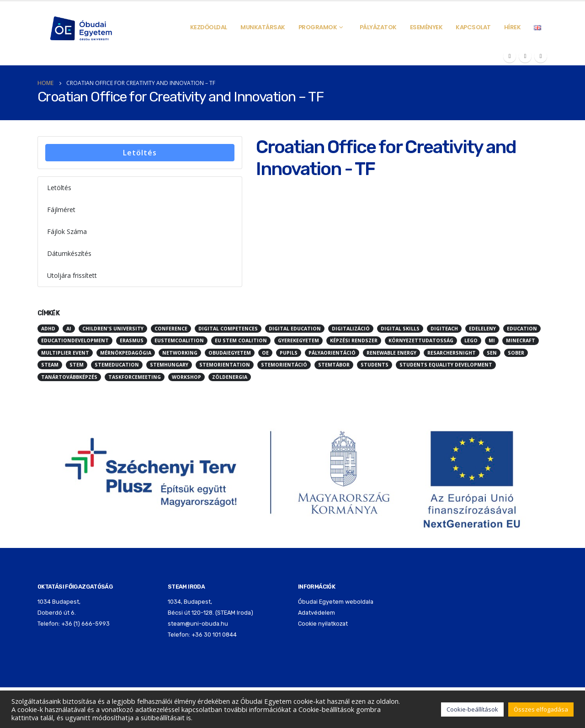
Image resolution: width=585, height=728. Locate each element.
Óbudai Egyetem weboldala (336, 602)
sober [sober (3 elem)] (516, 353)
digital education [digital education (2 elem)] (295, 329)
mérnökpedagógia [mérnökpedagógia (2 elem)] (126, 353)
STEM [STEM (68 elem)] (77, 365)
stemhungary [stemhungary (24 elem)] (169, 365)
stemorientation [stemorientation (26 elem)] (225, 365)
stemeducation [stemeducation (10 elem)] (117, 365)
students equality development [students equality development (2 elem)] (446, 365)
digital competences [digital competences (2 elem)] (228, 329)
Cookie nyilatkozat (323, 624)
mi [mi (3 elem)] (492, 340)
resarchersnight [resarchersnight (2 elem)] (452, 353)
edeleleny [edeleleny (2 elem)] (482, 329)
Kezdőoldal (209, 27)
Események (426, 27)
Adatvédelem (316, 613)
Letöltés (140, 153)
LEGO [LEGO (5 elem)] (471, 340)
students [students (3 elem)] (375, 365)
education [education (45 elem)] (522, 329)
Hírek (513, 27)
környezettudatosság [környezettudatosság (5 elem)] (421, 340)
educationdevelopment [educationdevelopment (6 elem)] (75, 340)
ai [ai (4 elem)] (69, 329)
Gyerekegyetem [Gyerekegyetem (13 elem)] (298, 340)
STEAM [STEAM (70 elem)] (50, 365)
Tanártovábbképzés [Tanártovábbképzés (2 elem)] (69, 377)
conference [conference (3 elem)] (171, 329)
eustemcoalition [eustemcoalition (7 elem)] (179, 340)
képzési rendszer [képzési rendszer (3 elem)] (354, 340)
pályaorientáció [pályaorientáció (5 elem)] (332, 353)
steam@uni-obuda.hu (198, 624)
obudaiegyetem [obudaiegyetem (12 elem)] (230, 353)
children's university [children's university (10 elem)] (113, 329)
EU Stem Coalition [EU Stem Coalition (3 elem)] (241, 340)
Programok (318, 27)
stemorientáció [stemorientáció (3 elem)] (284, 365)
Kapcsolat (473, 27)
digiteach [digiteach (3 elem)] (444, 329)
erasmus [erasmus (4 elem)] (132, 340)
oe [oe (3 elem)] (265, 353)
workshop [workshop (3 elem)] (186, 377)
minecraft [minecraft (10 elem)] (521, 340)
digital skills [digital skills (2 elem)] (400, 329)
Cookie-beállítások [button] (472, 709)
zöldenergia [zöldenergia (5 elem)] (230, 377)
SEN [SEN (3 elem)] (492, 353)
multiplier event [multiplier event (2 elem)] (65, 353)
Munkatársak (263, 27)
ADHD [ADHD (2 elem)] (48, 329)
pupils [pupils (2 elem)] (289, 353)
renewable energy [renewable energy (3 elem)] (391, 353)
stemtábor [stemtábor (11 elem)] (334, 365)
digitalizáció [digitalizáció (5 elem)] (351, 329)
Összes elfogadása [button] (541, 709)
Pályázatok (378, 27)
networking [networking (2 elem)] (180, 353)
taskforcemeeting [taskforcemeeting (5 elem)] (135, 377)
